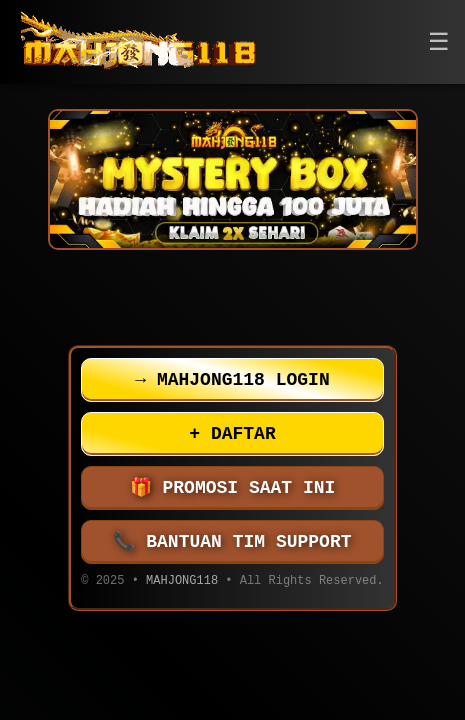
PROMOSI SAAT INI (233, 488)
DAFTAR (232, 434)
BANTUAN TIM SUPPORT (233, 542)
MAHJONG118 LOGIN (232, 380)
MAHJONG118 (182, 582)
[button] (439, 42)
